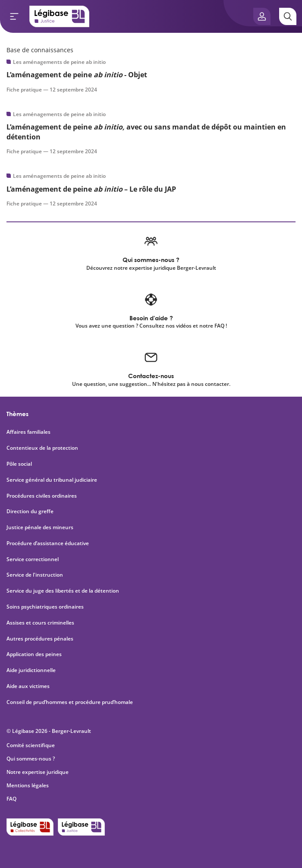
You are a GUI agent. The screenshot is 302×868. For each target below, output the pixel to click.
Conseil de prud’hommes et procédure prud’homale (70, 702)
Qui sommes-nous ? (31, 759)
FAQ (11, 799)
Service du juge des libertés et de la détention (63, 591)
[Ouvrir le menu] (14, 16)
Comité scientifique (31, 745)
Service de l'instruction (35, 575)
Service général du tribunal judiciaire (52, 480)
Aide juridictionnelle (31, 670)
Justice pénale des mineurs (40, 527)
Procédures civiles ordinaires (42, 496)
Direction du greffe (30, 511)
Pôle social (19, 464)
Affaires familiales (28, 432)
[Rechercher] (288, 16)
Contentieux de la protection (42, 448)
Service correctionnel (33, 559)
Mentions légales (28, 785)
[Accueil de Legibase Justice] (60, 16)
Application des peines (34, 654)
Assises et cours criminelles (40, 623)
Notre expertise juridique (38, 772)
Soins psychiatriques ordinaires (45, 607)
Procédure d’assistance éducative (48, 543)
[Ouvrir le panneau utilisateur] (262, 16)
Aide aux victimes (28, 686)
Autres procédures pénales (40, 639)
